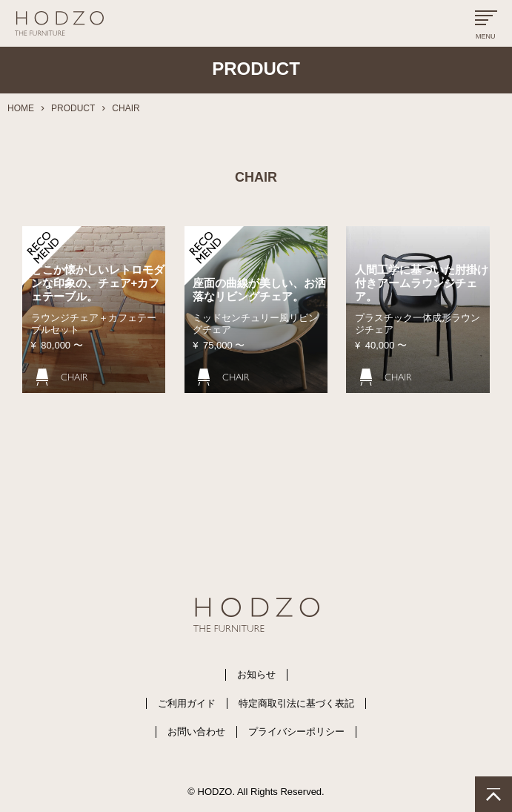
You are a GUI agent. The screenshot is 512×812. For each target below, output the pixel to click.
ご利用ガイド (187, 703)
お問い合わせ (196, 732)
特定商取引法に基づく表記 (296, 703)
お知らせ (256, 674)
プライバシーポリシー (296, 732)
